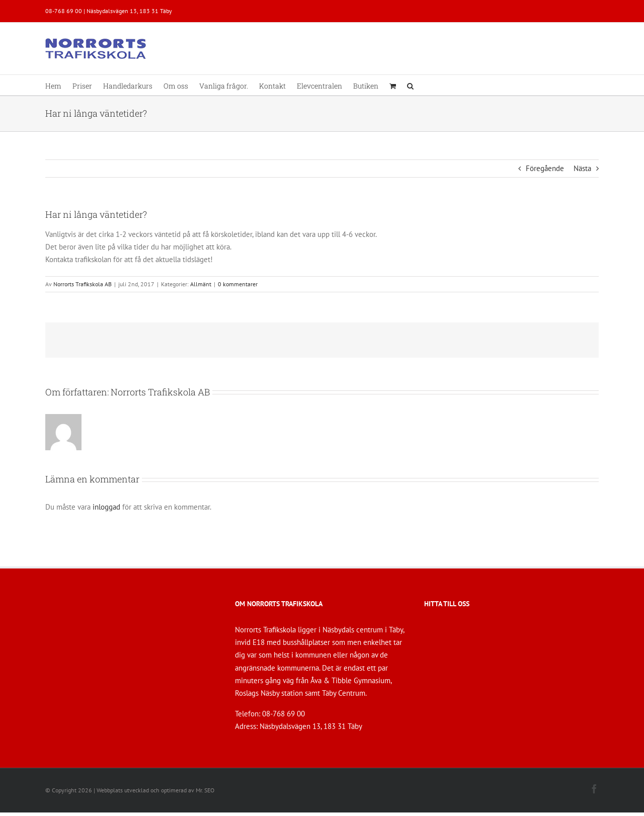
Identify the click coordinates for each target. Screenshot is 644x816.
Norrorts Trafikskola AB (83, 284)
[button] (410, 85)
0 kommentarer (238, 284)
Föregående (545, 168)
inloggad (106, 507)
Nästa (582, 168)
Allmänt (201, 284)
